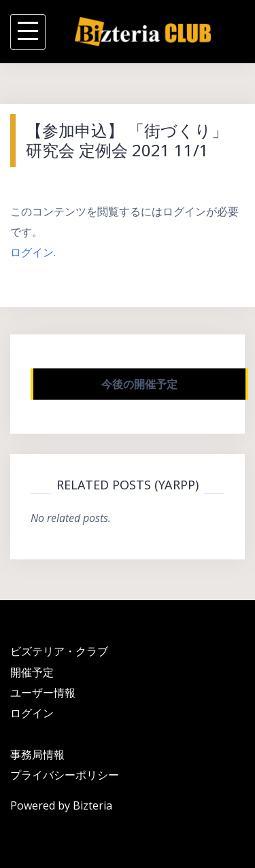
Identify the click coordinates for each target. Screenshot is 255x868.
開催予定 (32, 672)
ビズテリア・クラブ (59, 651)
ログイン (32, 252)
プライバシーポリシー (65, 775)
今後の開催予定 (139, 384)
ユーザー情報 (43, 693)
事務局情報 (37, 754)
